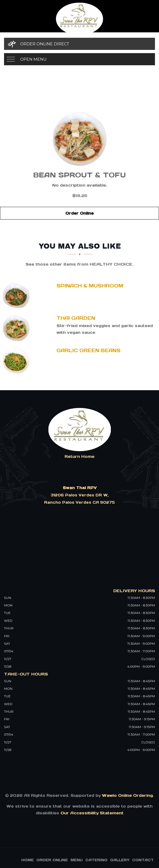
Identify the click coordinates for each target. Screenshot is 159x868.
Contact (143, 860)
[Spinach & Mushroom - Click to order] (17, 296)
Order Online (79, 213)
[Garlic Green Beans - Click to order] (17, 361)
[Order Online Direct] (79, 44)
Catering (96, 860)
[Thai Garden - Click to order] (17, 328)
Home (27, 860)
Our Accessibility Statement (91, 813)
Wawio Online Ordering (127, 795)
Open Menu (33, 59)
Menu (77, 860)
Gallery (120, 860)
